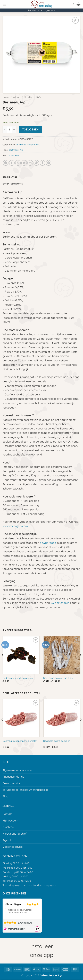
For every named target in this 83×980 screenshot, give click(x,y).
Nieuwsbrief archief (15, 834)
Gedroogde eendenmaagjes (18, 678)
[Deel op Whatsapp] (6, 163)
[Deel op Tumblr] (42, 163)
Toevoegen (30, 129)
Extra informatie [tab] (13, 184)
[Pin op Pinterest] (36, 163)
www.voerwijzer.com (15, 526)
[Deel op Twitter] (24, 163)
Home (6, 97)
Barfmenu (21, 145)
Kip (21, 150)
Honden (28, 97)
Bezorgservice (11, 783)
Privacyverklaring (13, 777)
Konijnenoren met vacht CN (58, 678)
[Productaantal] (9, 129)
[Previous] (3, 662)
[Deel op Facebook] (12, 163)
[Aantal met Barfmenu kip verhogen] (14, 129)
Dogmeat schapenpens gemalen (20, 741)
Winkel (16, 97)
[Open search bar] (73, 4)
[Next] (80, 662)
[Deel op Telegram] (49, 163)
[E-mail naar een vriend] (30, 163)
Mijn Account (10, 820)
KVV (39, 97)
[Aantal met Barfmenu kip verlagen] (5, 129)
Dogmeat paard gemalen (57, 741)
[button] (5, 4)
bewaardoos (48, 543)
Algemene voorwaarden (18, 770)
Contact (7, 814)
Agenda (7, 840)
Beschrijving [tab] (10, 177)
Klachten (8, 827)
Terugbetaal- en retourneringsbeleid (25, 790)
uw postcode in (60, 603)
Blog (5, 796)
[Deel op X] (18, 163)
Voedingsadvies (13, 847)
